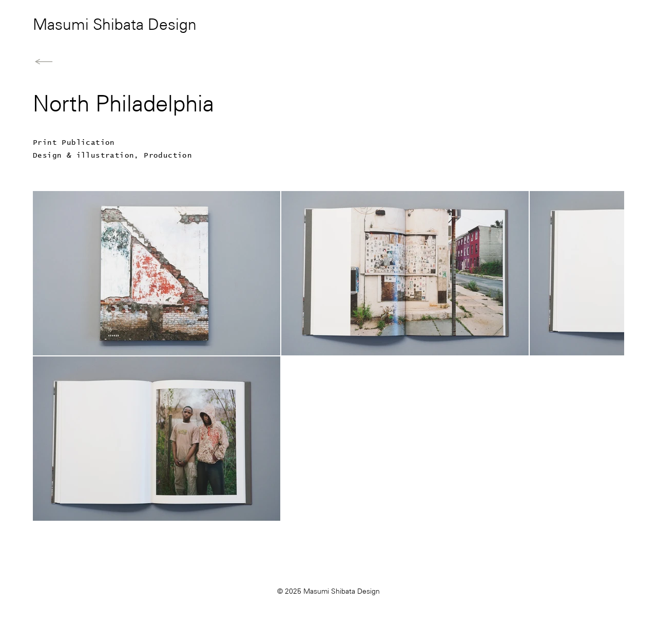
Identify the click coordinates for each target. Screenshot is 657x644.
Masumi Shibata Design (115, 26)
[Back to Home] (44, 62)
